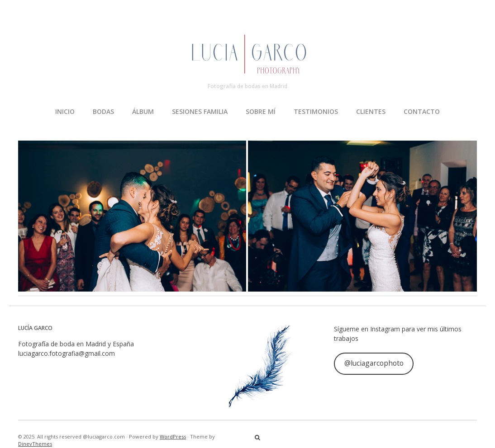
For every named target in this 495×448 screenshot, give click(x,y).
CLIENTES (371, 111)
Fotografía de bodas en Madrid (247, 86)
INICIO (65, 111)
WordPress (173, 436)
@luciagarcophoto (374, 363)
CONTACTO (422, 111)
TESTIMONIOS (316, 111)
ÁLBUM (143, 111)
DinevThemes (35, 444)
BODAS (103, 111)
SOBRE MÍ (261, 111)
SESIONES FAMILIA (200, 111)
